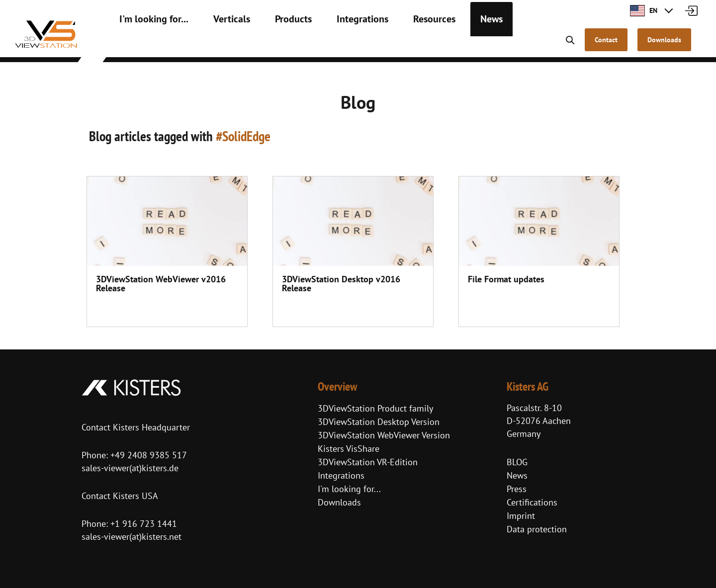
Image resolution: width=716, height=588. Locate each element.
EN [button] (644, 10)
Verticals (215, 45)
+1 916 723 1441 (144, 524)
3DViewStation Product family (375, 408)
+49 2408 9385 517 (147, 455)
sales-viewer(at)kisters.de (130, 468)
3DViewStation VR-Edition (368, 462)
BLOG (517, 462)
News (447, 45)
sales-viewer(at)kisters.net (132, 537)
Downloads (339, 502)
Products (270, 45)
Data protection (537, 529)
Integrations (332, 45)
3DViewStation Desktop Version (379, 422)
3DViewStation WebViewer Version (384, 435)
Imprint (521, 516)
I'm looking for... (147, 45)
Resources (396, 45)
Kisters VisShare (349, 449)
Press (517, 489)
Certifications (532, 502)
